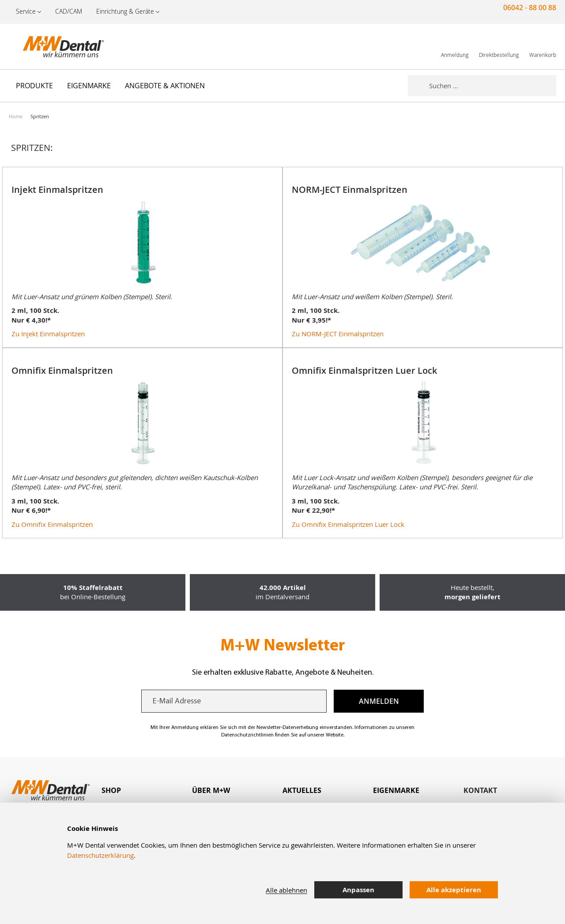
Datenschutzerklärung (100, 855)
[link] (455, 46)
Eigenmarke (396, 790)
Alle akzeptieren (454, 890)
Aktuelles (302, 790)
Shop (111, 790)
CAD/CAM (69, 11)
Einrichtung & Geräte (125, 11)
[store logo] (53, 46)
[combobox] (493, 86)
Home (16, 116)
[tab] (147, 791)
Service (26, 11)
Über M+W (211, 790)
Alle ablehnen (286, 890)
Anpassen (358, 890)
